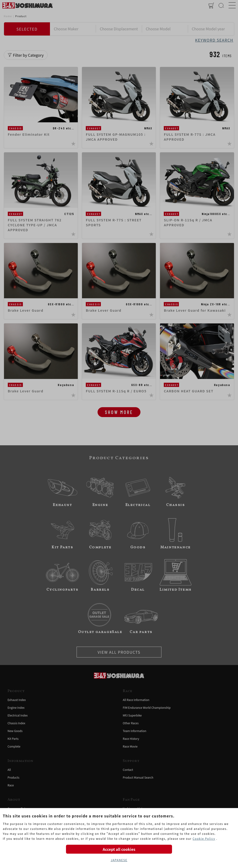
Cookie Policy (204, 838)
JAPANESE (119, 860)
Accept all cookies (119, 849)
